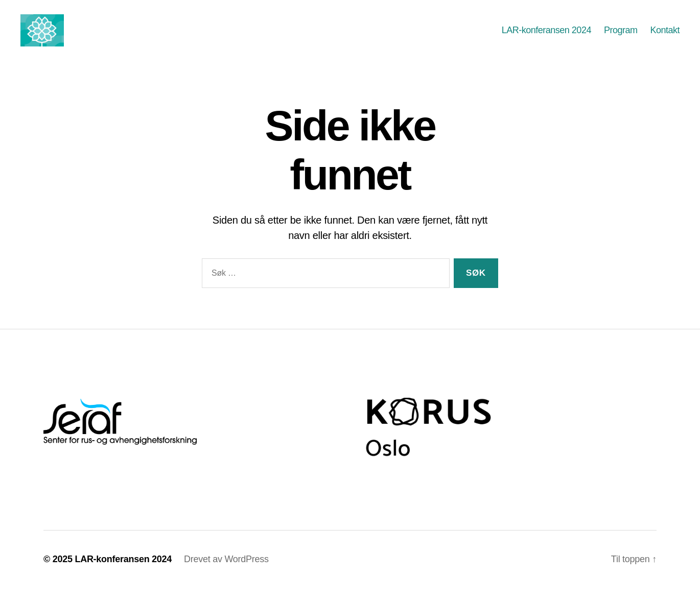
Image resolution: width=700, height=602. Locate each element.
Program (621, 37)
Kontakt (665, 37)
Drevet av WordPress (226, 573)
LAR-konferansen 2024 (546, 37)
